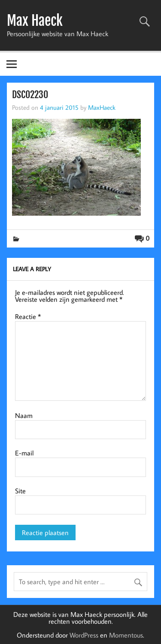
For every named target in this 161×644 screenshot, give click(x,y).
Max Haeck (35, 21)
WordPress (84, 635)
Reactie (28, 316)
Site (20, 491)
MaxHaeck (102, 107)
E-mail (24, 453)
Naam (24, 415)
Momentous (126, 635)
